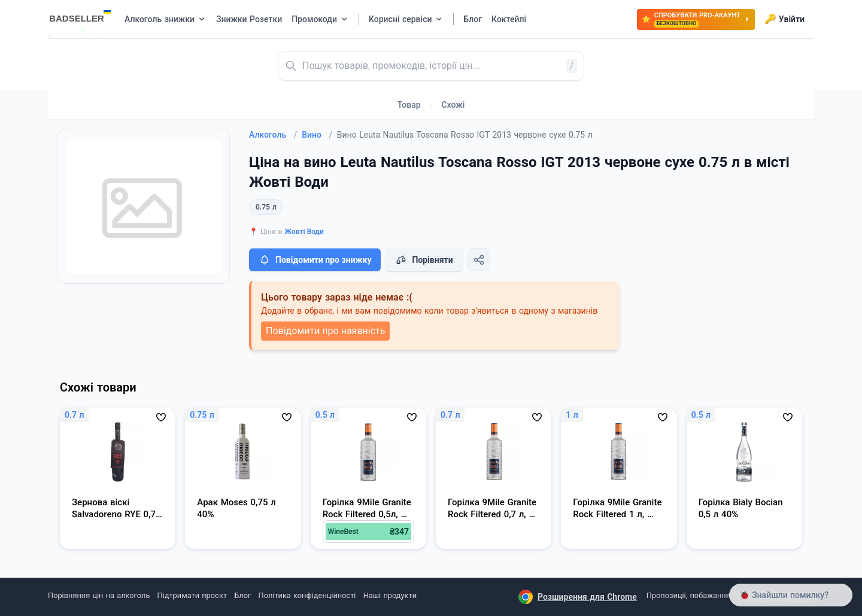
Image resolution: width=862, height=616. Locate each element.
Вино (317, 135)
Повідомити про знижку (315, 260)
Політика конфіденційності (307, 595)
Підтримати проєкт (192, 595)
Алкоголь (273, 135)
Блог (242, 595)
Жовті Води (304, 232)
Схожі (453, 105)
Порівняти (424, 260)
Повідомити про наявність (325, 331)
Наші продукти (390, 595)
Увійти (784, 19)
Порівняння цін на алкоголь (99, 595)
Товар (409, 105)
